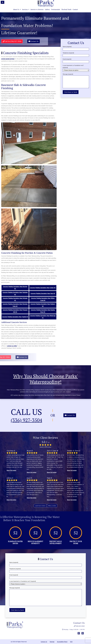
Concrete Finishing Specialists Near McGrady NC (15, 299)
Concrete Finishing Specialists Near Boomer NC (15, 288)
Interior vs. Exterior (37, 9)
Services (26, 9)
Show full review (11, 470)
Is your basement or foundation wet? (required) (76, 68)
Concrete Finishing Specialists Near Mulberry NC (43, 305)
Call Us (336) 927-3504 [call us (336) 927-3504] (11, 41)
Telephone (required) (76, 54)
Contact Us (32, 41)
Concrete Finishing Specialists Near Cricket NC (43, 288)
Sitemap (52, 642)
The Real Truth (66, 9)
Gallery (47, 9)
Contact (75, 9)
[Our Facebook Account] (79, 634)
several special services (8, 59)
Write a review (52, 506)
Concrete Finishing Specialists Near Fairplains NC (15, 293)
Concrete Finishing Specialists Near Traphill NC (15, 317)
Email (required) (76, 60)
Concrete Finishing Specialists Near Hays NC (43, 293)
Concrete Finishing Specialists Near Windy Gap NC (43, 317)
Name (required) (76, 48)
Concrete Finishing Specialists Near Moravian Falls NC (15, 305)
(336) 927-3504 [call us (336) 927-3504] (26, 420)
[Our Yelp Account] (83, 634)
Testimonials (56, 9)
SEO (71, 642)
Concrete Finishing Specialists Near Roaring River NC (43, 311)
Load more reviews (40, 506)
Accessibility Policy (62, 642)
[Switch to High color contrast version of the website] (3, 2)
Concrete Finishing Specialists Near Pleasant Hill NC (15, 311)
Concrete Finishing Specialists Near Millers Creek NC (43, 299)
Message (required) (76, 81)
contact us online (12, 346)
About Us (17, 9)
